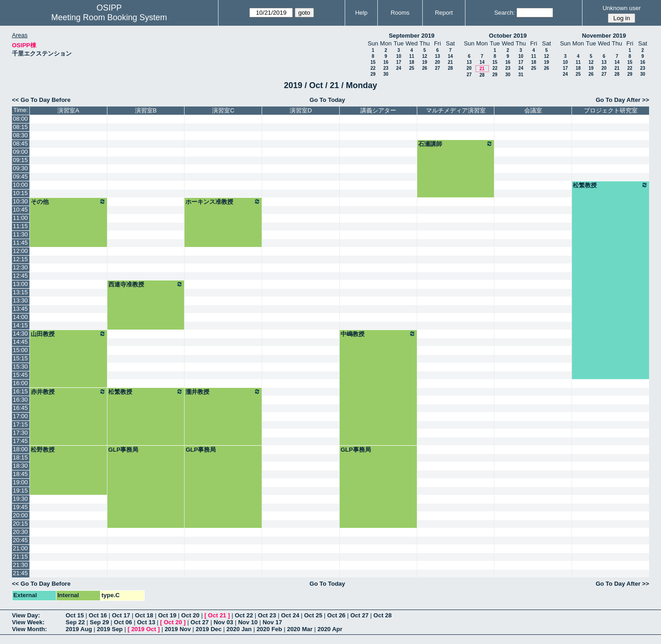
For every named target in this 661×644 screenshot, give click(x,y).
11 (412, 56)
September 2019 (412, 36)
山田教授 (68, 334)
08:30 (20, 135)
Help (361, 13)
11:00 (20, 218)
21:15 (20, 557)
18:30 (20, 466)
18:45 (20, 474)
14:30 (20, 333)
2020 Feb (269, 629)
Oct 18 (144, 615)
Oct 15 (75, 615)
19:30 (20, 499)
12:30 (20, 267)
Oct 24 (290, 615)
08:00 (20, 119)
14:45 (20, 342)
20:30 (20, 532)
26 (424, 68)
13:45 (20, 309)
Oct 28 (383, 615)
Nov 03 (223, 622)
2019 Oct (144, 629)
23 (386, 68)
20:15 (20, 524)
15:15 (20, 358)
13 (437, 56)
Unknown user (622, 8)
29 (373, 74)
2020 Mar (300, 629)
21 (450, 62)
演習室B (146, 110)
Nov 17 (272, 622)
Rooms (400, 13)
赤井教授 (68, 392)
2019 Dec (208, 629)
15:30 (20, 367)
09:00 (20, 152)
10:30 (20, 201)
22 (373, 68)
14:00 (20, 317)
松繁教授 (611, 185)
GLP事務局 (123, 450)
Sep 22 (75, 622)
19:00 (20, 482)
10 (399, 56)
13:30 (20, 300)
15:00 (20, 350)
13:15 (20, 292)
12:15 (20, 259)
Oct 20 (190, 615)
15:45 (20, 375)
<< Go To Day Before (41, 100)
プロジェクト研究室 (611, 110)
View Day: (26, 615)
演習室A (68, 110)
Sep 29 (100, 622)
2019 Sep (110, 629)
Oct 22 (244, 615)
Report (444, 13)
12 (424, 56)
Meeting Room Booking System (109, 17)
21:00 (20, 548)
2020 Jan (239, 629)
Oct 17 (121, 615)
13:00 (20, 284)
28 (450, 68)
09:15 (20, 160)
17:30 (20, 433)
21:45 (20, 573)
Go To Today (327, 100)
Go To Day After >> (622, 100)
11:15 (20, 226)
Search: (505, 13)
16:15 (20, 391)
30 (386, 74)
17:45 (20, 441)
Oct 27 (359, 615)
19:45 (20, 507)
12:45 (20, 276)
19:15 (20, 490)
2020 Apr (330, 629)
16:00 (20, 383)
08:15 (20, 127)
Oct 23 (267, 615)
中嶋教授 (378, 334)
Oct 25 (314, 615)
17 (399, 62)
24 (399, 68)
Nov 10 (248, 622)
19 (424, 62)
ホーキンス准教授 (223, 202)
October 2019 (508, 36)
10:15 (20, 193)
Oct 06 (123, 622)
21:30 (20, 565)
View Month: (29, 629)
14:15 (20, 325)
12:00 (20, 251)
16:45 (20, 408)
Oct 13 (146, 622)
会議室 (533, 110)
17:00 (20, 416)
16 (386, 62)
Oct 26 (336, 615)
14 (450, 56)
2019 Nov (178, 629)
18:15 (20, 457)
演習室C (223, 110)
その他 (68, 202)
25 (412, 68)
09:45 (20, 176)
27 (437, 68)
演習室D (301, 110)
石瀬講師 (456, 144)
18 (412, 62)
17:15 (20, 424)
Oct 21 (217, 615)
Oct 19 (167, 615)
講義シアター (378, 110)
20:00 (20, 515)
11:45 (20, 243)
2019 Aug (79, 629)
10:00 (20, 185)
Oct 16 (98, 615)
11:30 (20, 234)
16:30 (20, 400)
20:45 (20, 540)
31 (521, 75)
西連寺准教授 (146, 284)
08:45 (20, 143)
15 (373, 62)
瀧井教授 (223, 392)
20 (437, 62)
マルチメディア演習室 (456, 110)
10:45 (20, 210)
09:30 (20, 168)
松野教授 (43, 450)
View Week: (28, 622)
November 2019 (604, 36)
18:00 (20, 449)
